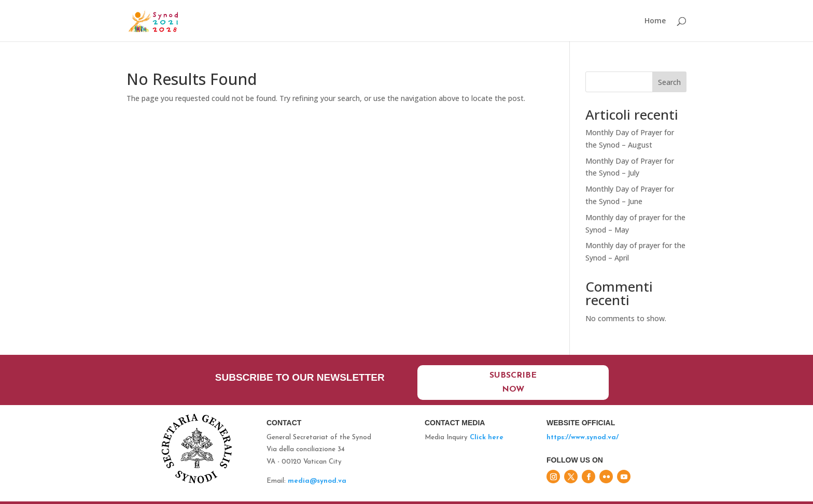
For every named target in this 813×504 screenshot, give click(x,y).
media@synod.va (317, 481)
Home (655, 21)
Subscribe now (513, 383)
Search (669, 82)
